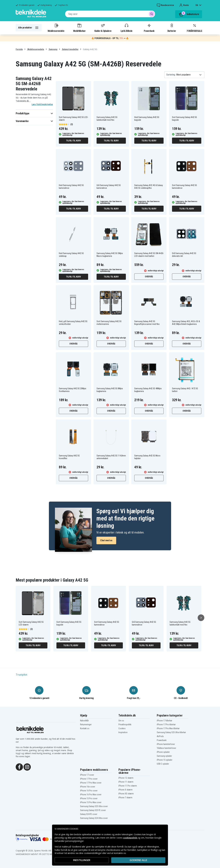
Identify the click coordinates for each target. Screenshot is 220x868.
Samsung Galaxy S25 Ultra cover (94, 806)
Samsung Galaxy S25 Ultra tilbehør (171, 732)
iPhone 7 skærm (125, 798)
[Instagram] (27, 767)
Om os (121, 721)
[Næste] (201, 618)
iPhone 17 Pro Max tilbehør (168, 728)
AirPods (160, 736)
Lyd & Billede (126, 28)
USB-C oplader (163, 764)
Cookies (122, 728)
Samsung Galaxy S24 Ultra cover (94, 818)
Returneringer (86, 724)
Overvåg (149, 277)
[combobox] (110, 14)
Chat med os (106, 540)
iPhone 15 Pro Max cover (91, 802)
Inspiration (123, 732)
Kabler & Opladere (103, 28)
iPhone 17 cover (87, 775)
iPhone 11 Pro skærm (128, 786)
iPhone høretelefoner (166, 744)
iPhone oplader (163, 752)
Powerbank (149, 28)
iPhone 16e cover (88, 787)
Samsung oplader (164, 756)
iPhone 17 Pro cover (89, 779)
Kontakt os (85, 728)
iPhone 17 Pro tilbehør (166, 724)
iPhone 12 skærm (126, 778)
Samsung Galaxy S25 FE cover (93, 810)
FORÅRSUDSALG (194, 28)
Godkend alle (138, 860)
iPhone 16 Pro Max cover (91, 795)
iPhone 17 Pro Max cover (91, 783)
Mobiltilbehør (79, 28)
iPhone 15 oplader (165, 760)
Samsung (53, 49)
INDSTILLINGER (82, 860)
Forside (19, 49)
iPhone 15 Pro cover (89, 798)
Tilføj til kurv (73, 141)
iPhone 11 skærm (126, 782)
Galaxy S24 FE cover (89, 814)
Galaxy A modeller (70, 49)
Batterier (172, 28)
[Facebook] (19, 767)
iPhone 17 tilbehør (164, 721)
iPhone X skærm (125, 790)
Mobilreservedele (56, 28)
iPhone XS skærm (126, 794)
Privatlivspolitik (125, 724)
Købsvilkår (84, 721)
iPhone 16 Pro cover (89, 791)
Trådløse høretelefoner (166, 748)
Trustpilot (21, 675)
